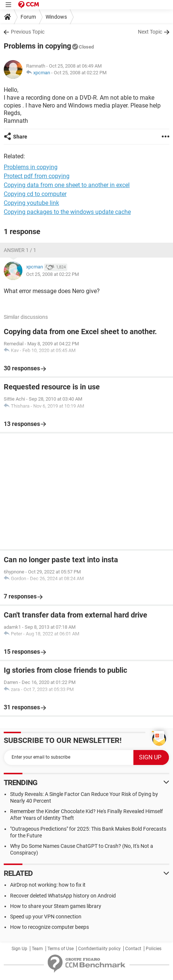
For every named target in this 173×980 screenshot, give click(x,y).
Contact (133, 949)
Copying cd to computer (35, 194)
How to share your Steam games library (56, 906)
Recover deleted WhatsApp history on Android (63, 896)
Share (20, 137)
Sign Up (19, 949)
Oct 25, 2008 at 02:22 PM (80, 73)
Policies (154, 949)
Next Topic (150, 32)
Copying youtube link (31, 203)
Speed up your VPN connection (46, 917)
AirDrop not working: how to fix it (48, 885)
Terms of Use (61, 949)
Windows (56, 17)
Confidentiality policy (99, 949)
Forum (28, 17)
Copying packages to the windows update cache (67, 212)
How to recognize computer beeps (50, 927)
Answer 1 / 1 (20, 250)
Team (37, 949)
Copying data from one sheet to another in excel (67, 185)
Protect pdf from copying (37, 176)
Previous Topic (28, 32)
